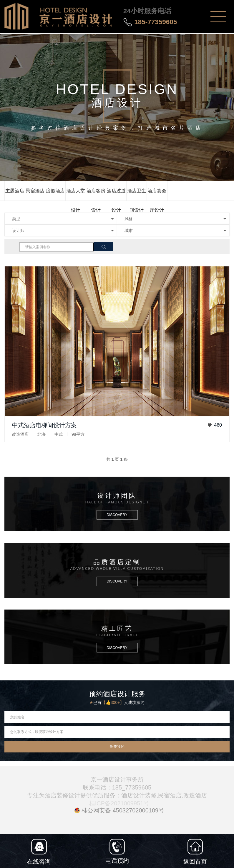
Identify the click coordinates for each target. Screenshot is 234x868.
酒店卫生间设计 (137, 194)
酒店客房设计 (96, 194)
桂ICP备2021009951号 (119, 803)
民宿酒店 (35, 191)
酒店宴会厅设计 (157, 194)
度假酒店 (55, 191)
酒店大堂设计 (76, 194)
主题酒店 (15, 191)
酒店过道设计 (116, 194)
